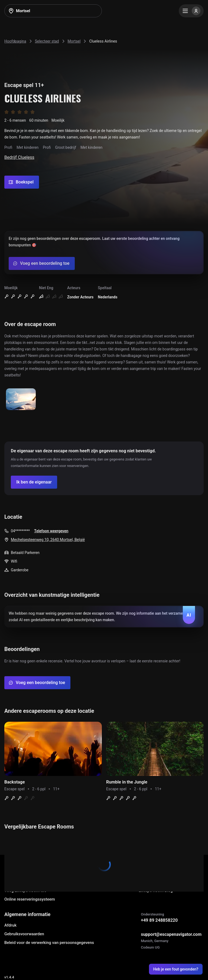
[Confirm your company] (34, 482)
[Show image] (21, 400)
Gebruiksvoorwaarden (24, 934)
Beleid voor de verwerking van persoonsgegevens (49, 943)
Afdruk (10, 925)
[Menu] (191, 11)
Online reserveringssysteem (30, 899)
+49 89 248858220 (159, 920)
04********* (20, 531)
